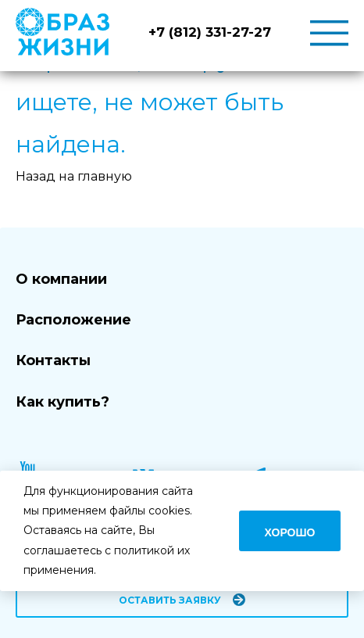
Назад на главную (74, 176)
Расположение (73, 320)
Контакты (53, 360)
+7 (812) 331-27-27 (210, 32)
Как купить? (62, 402)
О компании (61, 279)
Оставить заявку (170, 600)
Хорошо (290, 532)
